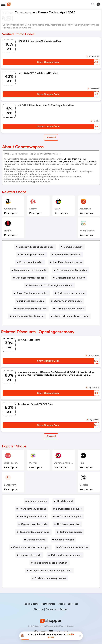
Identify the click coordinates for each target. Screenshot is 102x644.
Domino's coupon (73, 247)
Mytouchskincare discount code (71, 316)
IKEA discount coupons (69, 517)
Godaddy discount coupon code (36, 247)
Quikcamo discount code (71, 293)
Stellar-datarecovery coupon (50, 578)
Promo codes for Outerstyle (72, 270)
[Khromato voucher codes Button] (69, 309)
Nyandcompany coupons (33, 509)
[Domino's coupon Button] (72, 247)
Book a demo (31, 604)
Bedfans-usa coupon (71, 532)
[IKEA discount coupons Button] (68, 517)
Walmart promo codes (33, 255)
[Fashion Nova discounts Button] (66, 255)
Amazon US (10, 209)
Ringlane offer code (30, 555)
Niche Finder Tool (68, 604)
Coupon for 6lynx (65, 540)
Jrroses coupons (36, 540)
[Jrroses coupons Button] (35, 540)
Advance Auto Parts (65, 463)
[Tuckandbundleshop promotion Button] (49, 563)
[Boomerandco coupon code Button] (33, 532)
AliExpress (85, 209)
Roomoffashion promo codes (32, 293)
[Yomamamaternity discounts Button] (27, 316)
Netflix (8, 231)
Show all (51, 436)
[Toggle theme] (98, 4)
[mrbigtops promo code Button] (30, 301)
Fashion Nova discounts (67, 255)
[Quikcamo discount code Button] (70, 293)
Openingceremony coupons (31, 278)
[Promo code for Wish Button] (30, 262)
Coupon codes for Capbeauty (30, 270)
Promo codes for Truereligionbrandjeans (50, 285)
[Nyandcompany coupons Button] (32, 509)
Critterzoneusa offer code (73, 547)
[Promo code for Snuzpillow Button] (31, 309)
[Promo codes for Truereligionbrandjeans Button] (49, 285)
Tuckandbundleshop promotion (51, 563)
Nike (82, 463)
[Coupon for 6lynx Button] (63, 540)
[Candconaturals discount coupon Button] (30, 547)
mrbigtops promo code (32, 301)
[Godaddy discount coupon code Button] (35, 247)
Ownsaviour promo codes (68, 301)
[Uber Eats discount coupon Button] (66, 262)
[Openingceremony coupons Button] (30, 278)
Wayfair (33, 463)
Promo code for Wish (31, 262)
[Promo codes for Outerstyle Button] (71, 270)
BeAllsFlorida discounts (69, 509)
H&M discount (65, 501)
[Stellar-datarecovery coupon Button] (49, 578)
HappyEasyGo (87, 231)
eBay (57, 209)
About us (39, 609)
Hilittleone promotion (69, 524)
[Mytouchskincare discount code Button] (70, 316)
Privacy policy (53, 626)
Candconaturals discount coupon (31, 547)
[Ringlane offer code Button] (29, 555)
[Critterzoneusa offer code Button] (72, 547)
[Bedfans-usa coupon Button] (69, 532)
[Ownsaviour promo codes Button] (67, 301)
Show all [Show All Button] (51, 137)
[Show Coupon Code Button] (48, 62)
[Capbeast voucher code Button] (33, 524)
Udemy (33, 209)
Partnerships (48, 604)
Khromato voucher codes (70, 309)
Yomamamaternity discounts (28, 316)
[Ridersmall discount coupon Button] (65, 555)
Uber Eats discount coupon (67, 262)
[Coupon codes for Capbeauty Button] (29, 270)
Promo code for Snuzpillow (32, 309)
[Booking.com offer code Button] (32, 517)
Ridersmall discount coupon (66, 555)
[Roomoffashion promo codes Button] (31, 293)
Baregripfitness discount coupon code (50, 571)
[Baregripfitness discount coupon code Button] (49, 571)
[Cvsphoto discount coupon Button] (69, 278)
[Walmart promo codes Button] (31, 255)
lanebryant (10, 485)
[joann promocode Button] (36, 501)
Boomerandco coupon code (34, 532)
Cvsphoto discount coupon (70, 278)
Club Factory (11, 463)
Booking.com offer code (33, 517)
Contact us (52, 609)
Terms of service (67, 626)
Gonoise (84, 485)
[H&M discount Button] (64, 501)
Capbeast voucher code (34, 524)
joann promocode (38, 501)
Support (64, 609)
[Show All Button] (51, 436)
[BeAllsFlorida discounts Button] (68, 509)
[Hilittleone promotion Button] (67, 524)
